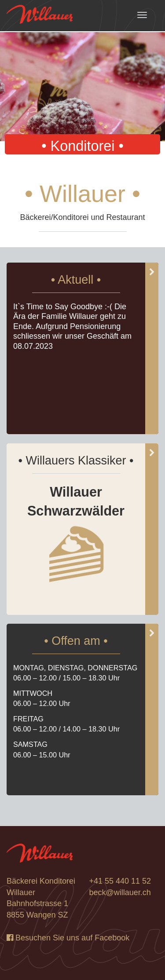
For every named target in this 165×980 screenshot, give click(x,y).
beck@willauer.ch (120, 892)
